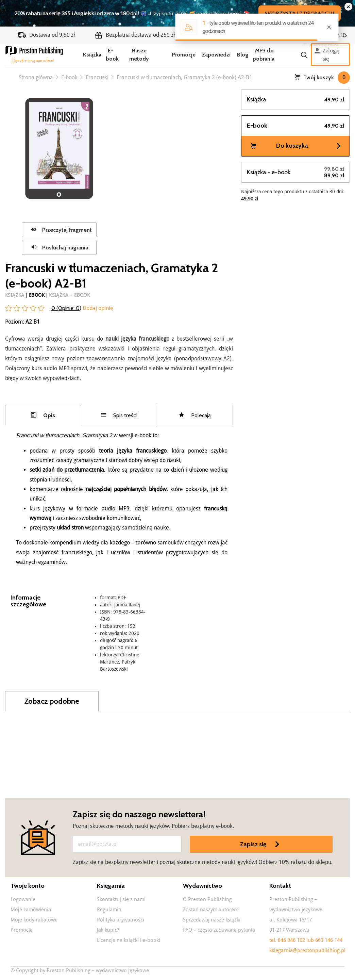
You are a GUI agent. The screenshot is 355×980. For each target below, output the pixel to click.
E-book (112, 55)
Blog (243, 55)
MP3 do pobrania (264, 55)
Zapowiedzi (216, 55)
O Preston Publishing (207, 899)
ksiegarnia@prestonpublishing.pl (307, 950)
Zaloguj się (327, 55)
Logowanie (23, 899)
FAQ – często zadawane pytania (219, 930)
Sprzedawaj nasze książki (212, 920)
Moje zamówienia (31, 910)
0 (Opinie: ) (66, 308)
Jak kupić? (108, 930)
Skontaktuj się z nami (121, 899)
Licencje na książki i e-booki (129, 940)
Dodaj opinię (97, 308)
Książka (92, 55)
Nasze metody (139, 55)
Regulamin (109, 910)
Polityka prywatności (121, 920)
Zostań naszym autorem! (211, 910)
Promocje (184, 55)
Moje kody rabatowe (34, 920)
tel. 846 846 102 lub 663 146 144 (306, 940)
